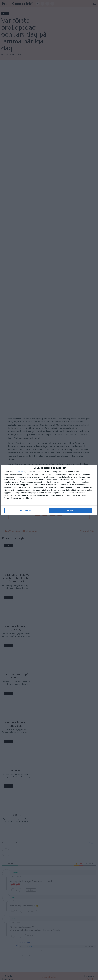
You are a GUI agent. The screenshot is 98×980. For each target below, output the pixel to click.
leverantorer (18, 472)
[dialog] (49, 490)
